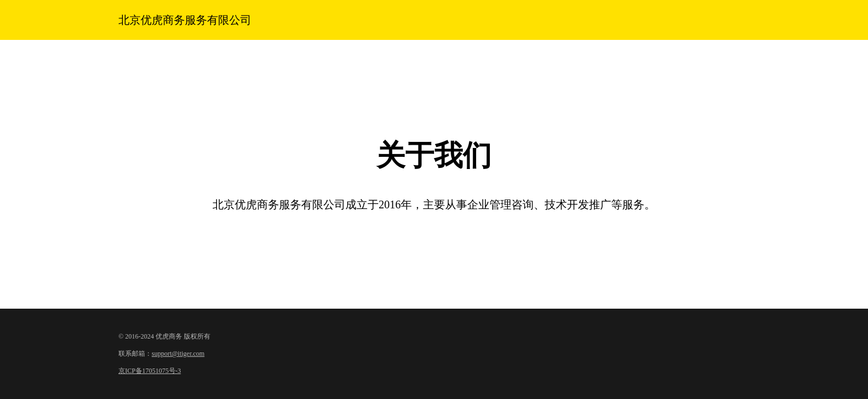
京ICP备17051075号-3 (150, 371)
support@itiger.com (178, 354)
